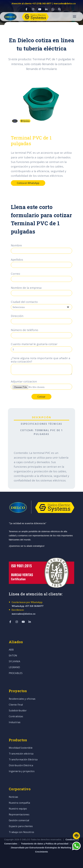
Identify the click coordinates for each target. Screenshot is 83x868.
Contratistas (16, 717)
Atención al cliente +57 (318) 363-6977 (31, 3)
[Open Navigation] (74, 16)
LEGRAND (14, 667)
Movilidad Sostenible (21, 748)
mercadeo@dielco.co (24, 614)
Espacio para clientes (21, 826)
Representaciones (19, 815)
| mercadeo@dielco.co (63, 3)
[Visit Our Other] (59, 9)
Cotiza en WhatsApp (28, 183)
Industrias (15, 722)
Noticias (14, 797)
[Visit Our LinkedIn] (46, 9)
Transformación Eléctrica (23, 760)
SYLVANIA (15, 662)
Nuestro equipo (18, 809)
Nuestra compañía (19, 803)
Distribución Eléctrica (21, 766)
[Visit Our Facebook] (26, 9)
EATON (13, 656)
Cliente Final (16, 705)
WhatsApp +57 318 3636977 (28, 606)
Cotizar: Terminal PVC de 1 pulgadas (42, 432)
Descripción (41, 417)
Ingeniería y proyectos (22, 771)
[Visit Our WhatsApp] (53, 9)
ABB (11, 650)
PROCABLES (16, 673)
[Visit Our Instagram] (33, 9)
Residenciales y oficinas (22, 699)
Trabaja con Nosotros (21, 832)
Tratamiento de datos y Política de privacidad (45, 844)
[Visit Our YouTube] (40, 9)
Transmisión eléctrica (21, 754)
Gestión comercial (19, 821)
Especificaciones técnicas (41, 424)
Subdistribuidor (18, 711)
